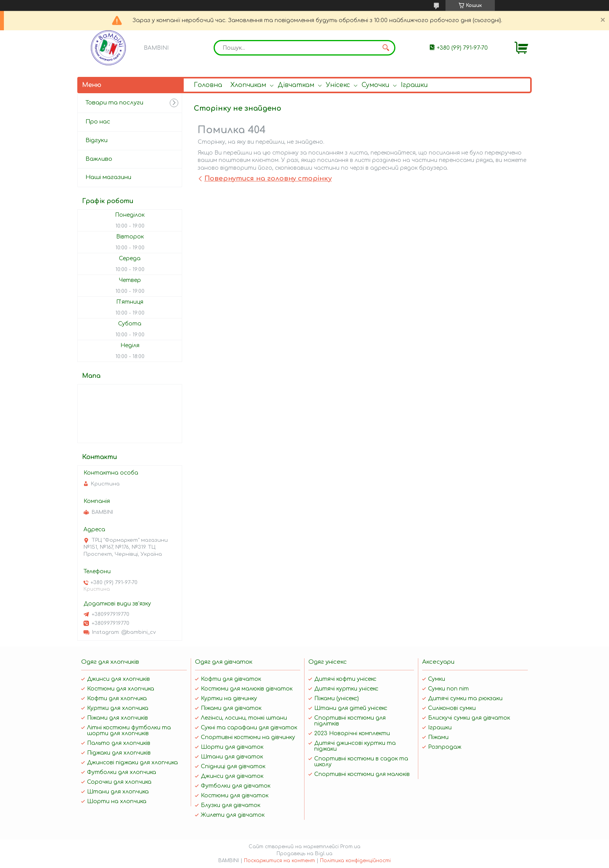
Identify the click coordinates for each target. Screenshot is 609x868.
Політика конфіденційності (355, 861)
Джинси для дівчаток (232, 776)
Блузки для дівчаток (231, 805)
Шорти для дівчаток (232, 747)
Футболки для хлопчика (122, 772)
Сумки (437, 679)
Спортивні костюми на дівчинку (248, 737)
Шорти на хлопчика (117, 801)
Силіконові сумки (452, 708)
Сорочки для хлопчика (119, 782)
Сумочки (375, 85)
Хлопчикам (248, 85)
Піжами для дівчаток (231, 708)
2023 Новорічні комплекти (352, 733)
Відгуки (97, 140)
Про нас (98, 122)
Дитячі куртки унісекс (346, 689)
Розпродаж (445, 747)
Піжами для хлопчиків (117, 718)
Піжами (438, 737)
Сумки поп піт (448, 689)
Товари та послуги (114, 103)
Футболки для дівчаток (236, 786)
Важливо (99, 159)
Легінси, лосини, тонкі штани (244, 718)
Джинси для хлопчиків (118, 679)
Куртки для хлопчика (118, 708)
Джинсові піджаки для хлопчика (132, 763)
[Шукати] (386, 48)
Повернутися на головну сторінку (268, 178)
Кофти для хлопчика (117, 698)
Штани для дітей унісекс (351, 708)
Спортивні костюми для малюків (362, 774)
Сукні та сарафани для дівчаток (249, 728)
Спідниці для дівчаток (233, 766)
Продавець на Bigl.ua (304, 854)
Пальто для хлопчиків (119, 743)
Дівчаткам (296, 85)
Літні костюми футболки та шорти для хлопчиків (129, 731)
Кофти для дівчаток (231, 679)
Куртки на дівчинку (229, 698)
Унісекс (338, 85)
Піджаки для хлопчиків (119, 753)
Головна (208, 85)
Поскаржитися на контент (279, 861)
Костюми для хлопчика (121, 689)
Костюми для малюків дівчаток (247, 689)
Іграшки (414, 85)
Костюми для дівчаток (235, 796)
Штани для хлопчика (118, 792)
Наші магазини (108, 177)
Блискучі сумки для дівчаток (469, 718)
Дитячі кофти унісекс (345, 679)
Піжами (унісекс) (337, 698)
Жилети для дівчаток (233, 815)
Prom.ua (350, 847)
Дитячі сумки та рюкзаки (465, 698)
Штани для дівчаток (232, 757)
